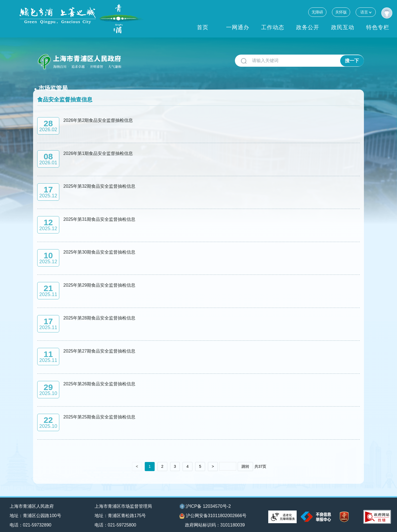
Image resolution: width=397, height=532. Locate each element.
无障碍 (317, 12)
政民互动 (343, 27)
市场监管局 (142, 59)
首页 (203, 27)
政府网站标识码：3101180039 (216, 520)
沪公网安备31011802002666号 (213, 511)
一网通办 (238, 27)
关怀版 (341, 12)
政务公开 (308, 27)
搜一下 (352, 61)
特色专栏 (378, 27)
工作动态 (273, 27)
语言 (366, 12)
